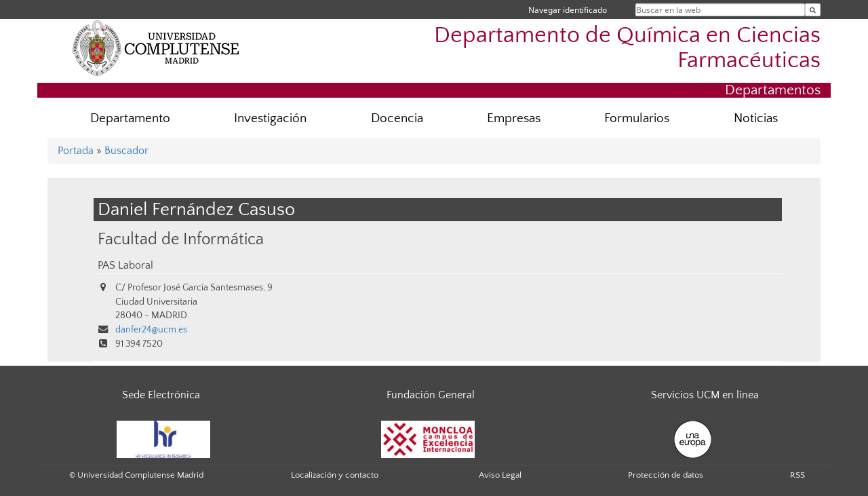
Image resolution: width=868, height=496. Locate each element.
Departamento (130, 118)
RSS (797, 475)
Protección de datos (666, 475)
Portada (76, 151)
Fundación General (431, 395)
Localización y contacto (335, 475)
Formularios (637, 118)
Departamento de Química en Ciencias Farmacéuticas (627, 48)
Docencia (397, 118)
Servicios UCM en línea (705, 395)
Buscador (126, 151)
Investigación (270, 118)
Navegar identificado (568, 10)
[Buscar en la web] (813, 10)
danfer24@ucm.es (151, 330)
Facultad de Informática (181, 239)
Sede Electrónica (161, 395)
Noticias (756, 118)
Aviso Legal (500, 475)
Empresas (514, 118)
